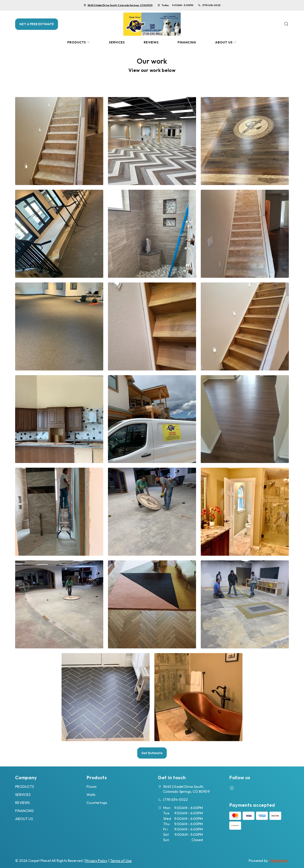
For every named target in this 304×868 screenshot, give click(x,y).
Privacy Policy (96, 861)
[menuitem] (79, 42)
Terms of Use (121, 861)
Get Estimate (152, 753)
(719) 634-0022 (211, 5)
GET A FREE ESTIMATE (37, 24)
